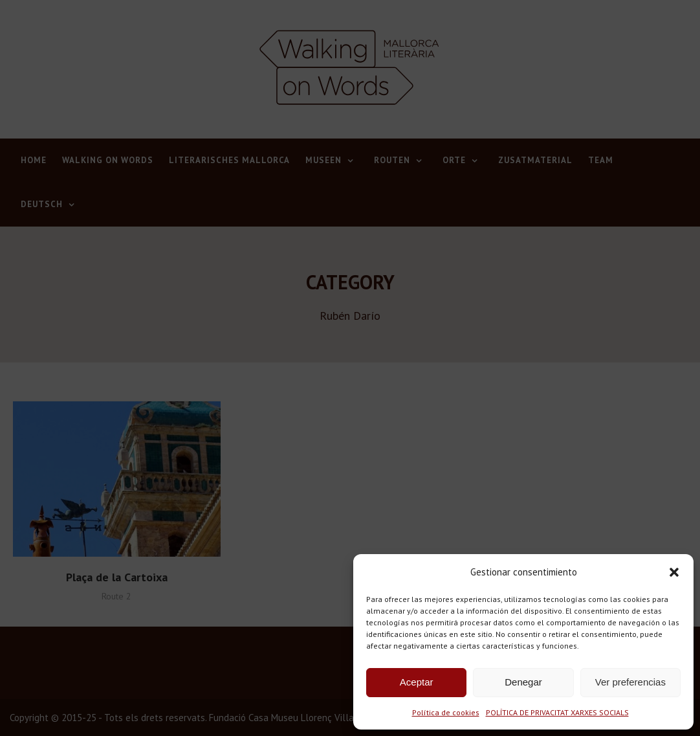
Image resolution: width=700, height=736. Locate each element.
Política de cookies (446, 712)
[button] (674, 572)
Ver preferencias (630, 682)
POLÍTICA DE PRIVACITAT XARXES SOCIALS (557, 712)
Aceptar (417, 682)
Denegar (523, 682)
